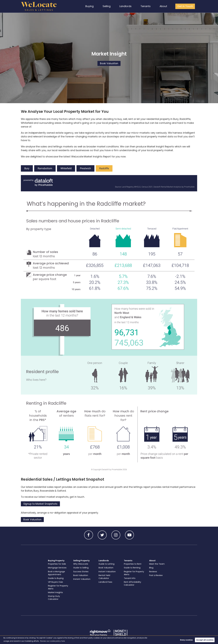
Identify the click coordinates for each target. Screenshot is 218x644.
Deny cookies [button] (186, 640)
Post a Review (156, 575)
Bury (27, 168)
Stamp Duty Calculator (54, 598)
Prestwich (85, 168)
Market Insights (55, 592)
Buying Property (56, 561)
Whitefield (66, 168)
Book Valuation (109, 63)
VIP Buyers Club (55, 582)
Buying (90, 6)
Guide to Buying (56, 578)
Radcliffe (104, 168)
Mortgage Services (57, 568)
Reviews (153, 572)
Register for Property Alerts (58, 587)
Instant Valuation (82, 579)
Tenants (146, 6)
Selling (107, 6)
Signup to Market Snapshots (40, 504)
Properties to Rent (133, 564)
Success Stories (81, 572)
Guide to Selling (81, 568)
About (164, 6)
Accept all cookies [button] (205, 640)
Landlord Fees (105, 582)
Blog (151, 568)
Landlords (126, 6)
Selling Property (81, 561)
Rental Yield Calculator (104, 577)
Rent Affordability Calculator (132, 583)
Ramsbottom (45, 168)
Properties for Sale (57, 564)
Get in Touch (185, 6)
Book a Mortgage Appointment (56, 573)
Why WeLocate (81, 564)
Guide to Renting (132, 568)
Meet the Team (157, 564)
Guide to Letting (106, 564)
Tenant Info (130, 578)
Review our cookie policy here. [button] (53, 641)
